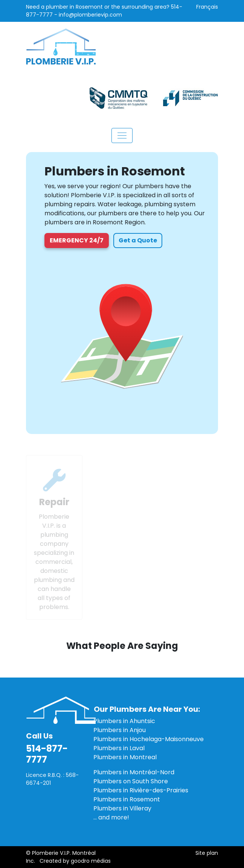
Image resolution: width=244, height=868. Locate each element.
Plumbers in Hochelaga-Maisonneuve (149, 739)
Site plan (207, 853)
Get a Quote (138, 240)
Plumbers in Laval (119, 748)
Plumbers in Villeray (122, 808)
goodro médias (91, 861)
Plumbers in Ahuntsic (124, 721)
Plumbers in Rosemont (127, 799)
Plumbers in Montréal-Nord (134, 772)
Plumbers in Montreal (125, 757)
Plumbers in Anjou (120, 730)
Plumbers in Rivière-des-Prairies (141, 790)
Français (207, 7)
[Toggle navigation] (122, 136)
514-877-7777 (47, 754)
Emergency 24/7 (77, 240)
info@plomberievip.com (90, 15)
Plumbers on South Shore (131, 781)
